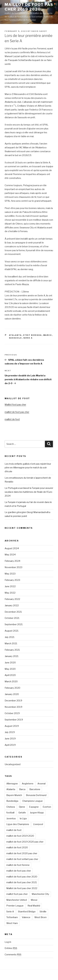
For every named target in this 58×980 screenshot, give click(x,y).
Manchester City (40, 894)
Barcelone (35, 789)
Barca (22, 789)
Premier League (15, 906)
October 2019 (12, 713)
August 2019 (12, 726)
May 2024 (10, 555)
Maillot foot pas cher (15, 405)
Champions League (32, 801)
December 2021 (13, 612)
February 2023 (12, 580)
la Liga (23, 819)
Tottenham (12, 917)
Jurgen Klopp (37, 813)
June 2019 (10, 739)
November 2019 (13, 707)
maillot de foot (12, 419)
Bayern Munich (14, 795)
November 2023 (13, 567)
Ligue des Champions (18, 824)
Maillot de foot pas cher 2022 (22, 888)
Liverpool (38, 824)
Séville (43, 912)
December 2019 (13, 701)
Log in (8, 942)
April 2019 (10, 745)
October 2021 (12, 618)
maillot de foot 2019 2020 (20, 836)
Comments (13, 955)
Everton (47, 807)
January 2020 (12, 694)
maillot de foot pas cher (17, 412)
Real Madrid (34, 906)
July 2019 (10, 732)
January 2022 (12, 605)
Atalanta (15, 335)
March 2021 (11, 644)
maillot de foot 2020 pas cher (22, 853)
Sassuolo (15, 338)
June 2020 (10, 663)
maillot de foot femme (18, 865)
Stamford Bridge (27, 912)
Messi (34, 900)
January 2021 (12, 656)
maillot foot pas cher (17, 894)
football (10, 813)
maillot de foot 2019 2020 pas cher (25, 842)
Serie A (28, 338)
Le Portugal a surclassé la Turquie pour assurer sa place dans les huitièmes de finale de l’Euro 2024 (29, 492)
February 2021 (12, 650)
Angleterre (28, 784)
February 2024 (12, 561)
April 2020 (10, 675)
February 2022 (12, 599)
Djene (22, 807)
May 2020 (10, 669)
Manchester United (17, 900)
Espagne (34, 807)
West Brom (40, 917)
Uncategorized (13, 764)
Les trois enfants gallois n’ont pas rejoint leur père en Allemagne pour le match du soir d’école (28, 468)
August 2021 (12, 631)
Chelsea (11, 807)
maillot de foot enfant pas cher (22, 859)
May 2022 (10, 593)
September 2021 (14, 624)
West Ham (12, 923)
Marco (48, 335)
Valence (26, 917)
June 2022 (10, 586)
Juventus (11, 819)
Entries (11, 948)
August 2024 (12, 548)
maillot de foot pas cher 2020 (22, 877)
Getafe (22, 813)
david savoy (39, 31)
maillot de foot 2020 (17, 848)
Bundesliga (12, 801)
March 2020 (11, 682)
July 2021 (10, 637)
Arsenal (41, 784)
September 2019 (14, 720)
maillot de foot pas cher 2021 (22, 882)
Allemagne (12, 784)
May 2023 (10, 574)
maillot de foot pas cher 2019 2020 (29, 7)
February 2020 (12, 688)
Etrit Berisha (33, 335)
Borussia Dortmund (36, 795)
